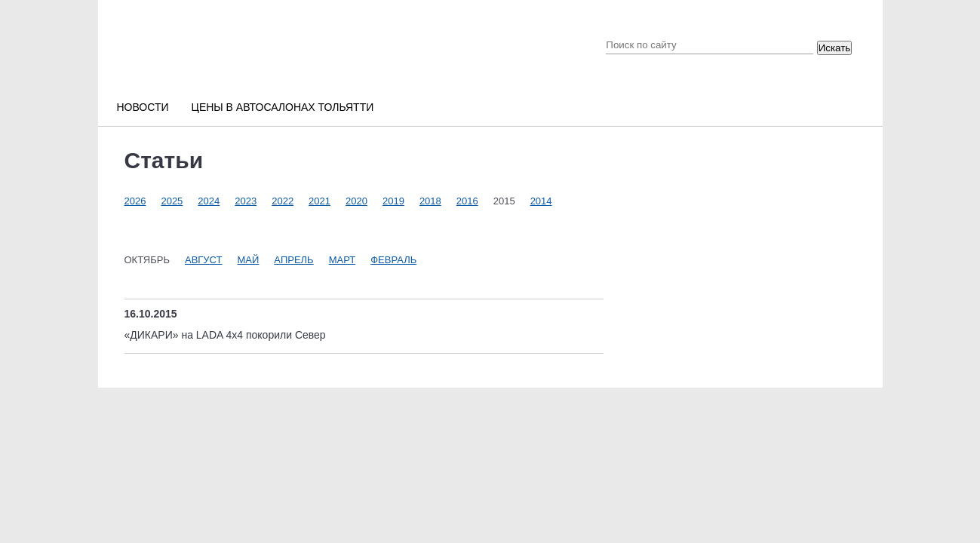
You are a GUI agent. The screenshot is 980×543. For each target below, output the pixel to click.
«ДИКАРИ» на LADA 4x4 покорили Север (225, 335)
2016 (467, 201)
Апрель (293, 260)
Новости (143, 107)
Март (343, 260)
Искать (835, 48)
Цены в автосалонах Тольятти (283, 107)
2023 (246, 201)
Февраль (393, 260)
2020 (356, 201)
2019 (393, 201)
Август (204, 260)
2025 (172, 201)
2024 (209, 201)
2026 (135, 201)
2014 (541, 201)
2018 (430, 201)
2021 (319, 201)
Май (249, 260)
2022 (283, 201)
